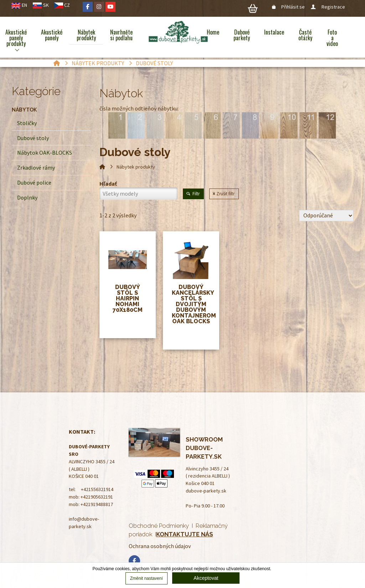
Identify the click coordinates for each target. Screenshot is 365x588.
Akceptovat (206, 578)
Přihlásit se (289, 7)
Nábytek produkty (98, 63)
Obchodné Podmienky (159, 526)
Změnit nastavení (146, 578)
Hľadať (108, 184)
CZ (67, 5)
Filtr (193, 194)
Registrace (328, 7)
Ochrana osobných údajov (160, 546)
